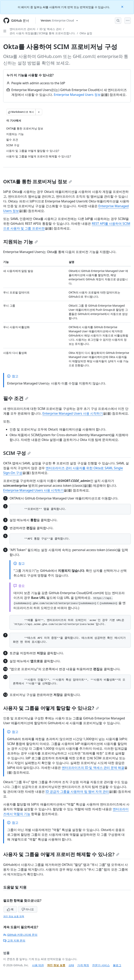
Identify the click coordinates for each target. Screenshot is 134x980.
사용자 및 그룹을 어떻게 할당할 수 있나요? (51, 708)
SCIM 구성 (17, 453)
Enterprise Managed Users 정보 (77, 95)
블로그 (117, 965)
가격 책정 (83, 965)
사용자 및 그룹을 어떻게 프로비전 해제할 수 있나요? (61, 854)
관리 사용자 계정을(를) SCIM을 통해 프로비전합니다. (42, 33)
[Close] (123, 6)
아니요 (28, 909)
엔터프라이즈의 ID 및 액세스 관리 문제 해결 (93, 768)
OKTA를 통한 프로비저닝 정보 (38, 181)
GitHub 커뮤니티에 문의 (20, 935)
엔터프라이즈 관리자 (22, 29)
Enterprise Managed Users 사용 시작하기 (73, 413)
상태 (71, 965)
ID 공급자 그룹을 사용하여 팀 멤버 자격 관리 (77, 792)
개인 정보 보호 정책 (14, 916)
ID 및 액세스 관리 (51, 29)
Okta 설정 (86, 33)
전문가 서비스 (101, 965)
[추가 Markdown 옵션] (39, 112)
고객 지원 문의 (14, 940)
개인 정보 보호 (56, 965)
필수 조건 (16, 398)
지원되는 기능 (21, 242)
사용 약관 (38, 965)
